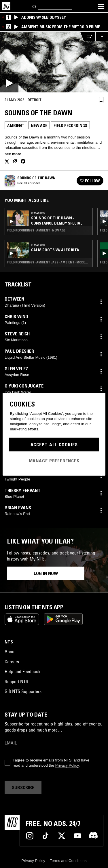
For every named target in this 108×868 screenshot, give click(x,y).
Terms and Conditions (68, 861)
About (10, 652)
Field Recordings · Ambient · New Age (36, 230)
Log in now (46, 573)
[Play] (54, 62)
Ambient (16, 126)
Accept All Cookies (54, 445)
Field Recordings (70, 126)
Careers (12, 662)
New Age (39, 126)
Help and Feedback (22, 671)
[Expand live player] (102, 36)
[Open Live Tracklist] (88, 36)
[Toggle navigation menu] (101, 6)
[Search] (35, 6)
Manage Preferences (54, 461)
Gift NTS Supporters (23, 691)
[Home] (6, 6)
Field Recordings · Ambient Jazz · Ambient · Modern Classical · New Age (49, 262)
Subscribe (23, 787)
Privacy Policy (67, 765)
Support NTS (16, 681)
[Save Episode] (101, 99)
